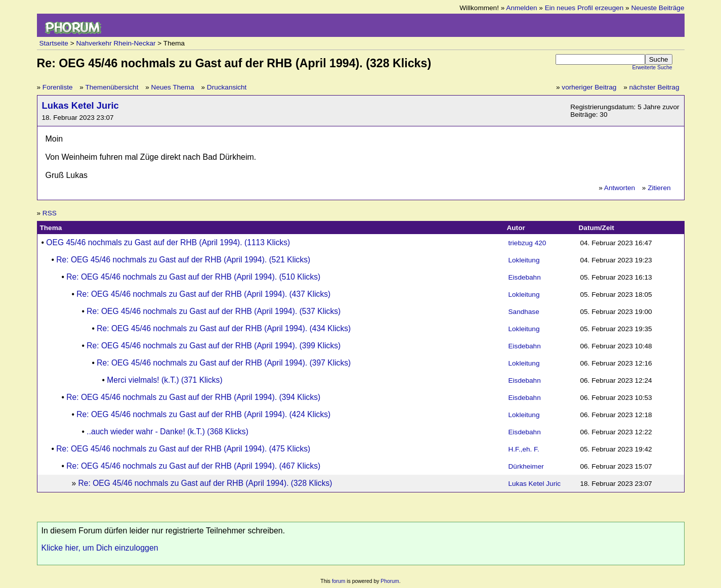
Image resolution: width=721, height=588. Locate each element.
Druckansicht (227, 87)
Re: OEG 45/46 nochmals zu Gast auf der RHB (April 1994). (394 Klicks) (193, 397)
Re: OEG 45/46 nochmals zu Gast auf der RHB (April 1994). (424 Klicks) (203, 414)
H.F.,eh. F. (524, 449)
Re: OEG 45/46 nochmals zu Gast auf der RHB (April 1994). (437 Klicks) (203, 294)
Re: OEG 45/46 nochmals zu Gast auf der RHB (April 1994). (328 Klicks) (205, 483)
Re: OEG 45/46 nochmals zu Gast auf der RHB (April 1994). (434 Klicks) (224, 328)
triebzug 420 (527, 243)
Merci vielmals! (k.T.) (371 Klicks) (164, 380)
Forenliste (58, 87)
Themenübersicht (112, 87)
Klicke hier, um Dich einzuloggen (100, 548)
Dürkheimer (526, 466)
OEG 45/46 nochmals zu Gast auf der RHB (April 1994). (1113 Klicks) (168, 242)
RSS (50, 213)
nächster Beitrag (654, 87)
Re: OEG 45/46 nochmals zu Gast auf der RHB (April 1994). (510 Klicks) (193, 277)
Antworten (620, 188)
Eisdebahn (525, 277)
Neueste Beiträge (658, 8)
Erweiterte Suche (652, 67)
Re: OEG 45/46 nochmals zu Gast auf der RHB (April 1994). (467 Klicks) (193, 466)
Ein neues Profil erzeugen (584, 8)
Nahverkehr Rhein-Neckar (116, 43)
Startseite (54, 43)
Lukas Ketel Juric (80, 105)
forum (339, 581)
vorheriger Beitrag (589, 87)
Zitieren (659, 188)
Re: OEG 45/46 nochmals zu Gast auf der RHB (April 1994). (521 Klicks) (183, 260)
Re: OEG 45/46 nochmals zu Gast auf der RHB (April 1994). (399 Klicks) (214, 346)
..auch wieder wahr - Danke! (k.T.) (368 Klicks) (167, 432)
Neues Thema (173, 87)
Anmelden (521, 8)
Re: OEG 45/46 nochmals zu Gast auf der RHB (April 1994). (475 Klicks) (183, 449)
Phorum (390, 581)
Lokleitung (524, 260)
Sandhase (524, 312)
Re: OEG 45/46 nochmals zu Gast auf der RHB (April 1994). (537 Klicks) (214, 311)
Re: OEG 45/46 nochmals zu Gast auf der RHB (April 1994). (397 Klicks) (224, 363)
